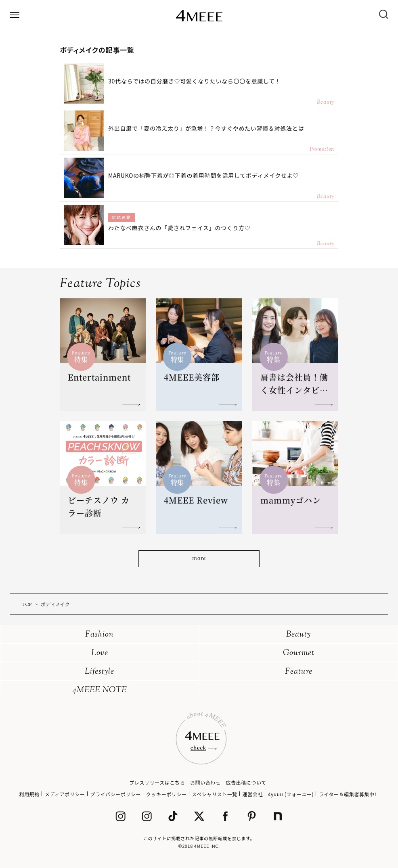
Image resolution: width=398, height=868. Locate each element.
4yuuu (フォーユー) (291, 794)
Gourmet (299, 653)
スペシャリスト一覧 (215, 794)
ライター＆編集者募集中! (348, 794)
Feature (299, 672)
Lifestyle (99, 672)
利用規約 (29, 794)
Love (100, 653)
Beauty (298, 635)
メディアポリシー (65, 794)
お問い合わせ (205, 782)
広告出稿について (246, 782)
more (199, 559)
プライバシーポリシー (115, 794)
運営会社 (253, 794)
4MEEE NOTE (100, 690)
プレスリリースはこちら (157, 782)
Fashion (99, 635)
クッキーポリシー (167, 794)
